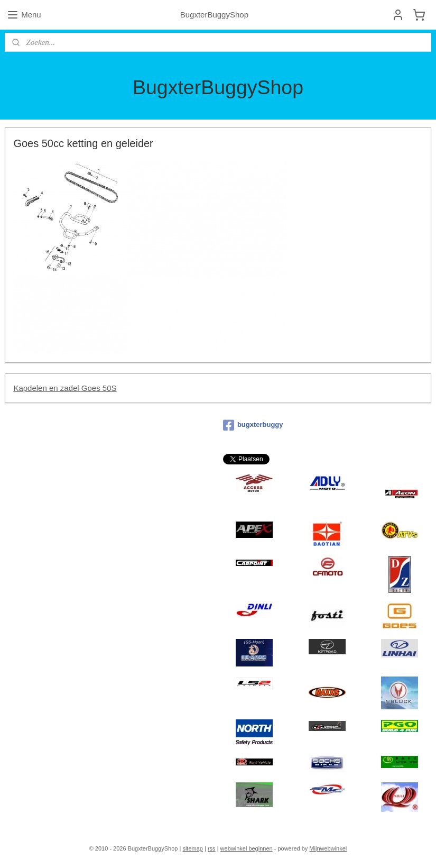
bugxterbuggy (253, 425)
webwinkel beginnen (247, 848)
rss (212, 848)
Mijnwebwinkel (328, 848)
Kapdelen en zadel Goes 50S (65, 388)
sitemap (193, 848)
